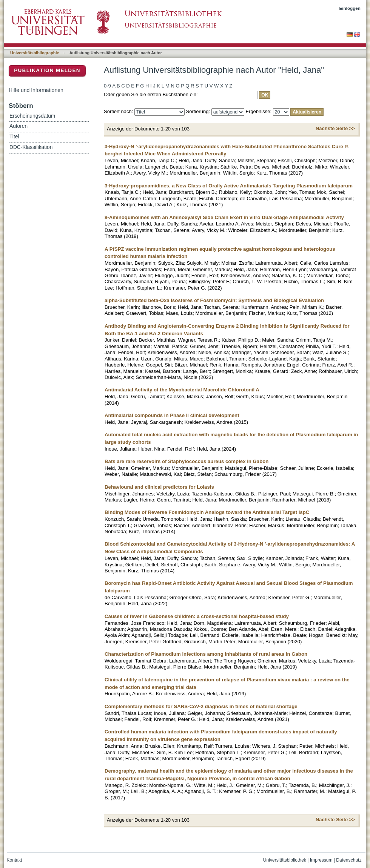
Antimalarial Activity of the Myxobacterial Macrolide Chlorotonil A (182, 390)
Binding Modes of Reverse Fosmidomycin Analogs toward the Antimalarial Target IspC (207, 512)
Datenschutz (349, 860)
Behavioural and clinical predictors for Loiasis (159, 487)
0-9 (107, 86)
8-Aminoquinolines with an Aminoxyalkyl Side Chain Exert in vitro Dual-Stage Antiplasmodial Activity (224, 217)
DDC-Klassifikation (31, 147)
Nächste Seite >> (335, 128)
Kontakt (15, 860)
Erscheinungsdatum (32, 116)
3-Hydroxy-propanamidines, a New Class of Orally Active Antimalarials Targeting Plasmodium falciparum (229, 186)
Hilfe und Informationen (36, 90)
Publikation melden (47, 70)
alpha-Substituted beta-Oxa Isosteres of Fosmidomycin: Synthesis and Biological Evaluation (214, 300)
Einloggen (350, 8)
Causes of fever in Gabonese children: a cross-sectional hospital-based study (197, 616)
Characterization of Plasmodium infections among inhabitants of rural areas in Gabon (206, 654)
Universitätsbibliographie (35, 53)
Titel (14, 137)
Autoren (18, 126)
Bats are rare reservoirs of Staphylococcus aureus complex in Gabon (187, 461)
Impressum (321, 860)
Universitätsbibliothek (285, 860)
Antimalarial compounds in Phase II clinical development (172, 415)
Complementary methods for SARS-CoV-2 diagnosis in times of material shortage (201, 706)
